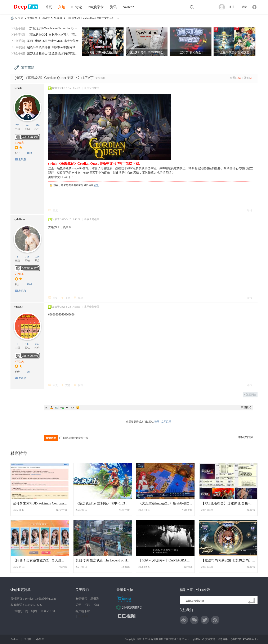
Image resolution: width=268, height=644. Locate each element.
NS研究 (46, 18)
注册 (232, 7)
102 (27, 344)
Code (72, 407)
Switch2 (128, 7)
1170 (37, 125)
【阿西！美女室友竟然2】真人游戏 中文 (43, 560)
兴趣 (62, 7)
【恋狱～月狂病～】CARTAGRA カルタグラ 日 (173, 560)
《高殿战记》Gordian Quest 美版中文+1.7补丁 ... (93, 18)
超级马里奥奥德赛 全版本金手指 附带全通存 (56, 47)
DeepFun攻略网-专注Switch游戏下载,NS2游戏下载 (12, 18)
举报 (250, 211)
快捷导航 (254, 7)
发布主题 (28, 67)
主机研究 (32, 18)
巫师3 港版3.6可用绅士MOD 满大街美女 (53, 41)
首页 (49, 7)
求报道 (95, 599)
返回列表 (251, 395)
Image (57, 407)
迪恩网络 (223, 639)
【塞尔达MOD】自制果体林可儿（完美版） (55, 35)
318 (27, 257)
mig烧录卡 (96, 7)
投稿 (96, 605)
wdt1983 (18, 307)
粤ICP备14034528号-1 (244, 639)
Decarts (18, 88)
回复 (96, 185)
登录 (244, 7)
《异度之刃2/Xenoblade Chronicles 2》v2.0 (54, 28)
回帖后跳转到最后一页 (74, 438)
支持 (68, 298)
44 (27, 125)
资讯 (113, 7)
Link (62, 407)
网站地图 (83, 616)
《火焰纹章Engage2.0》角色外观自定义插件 (171, 503)
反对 (80, 298)
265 (37, 344)
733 (17, 125)
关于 (78, 605)
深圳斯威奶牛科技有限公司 (166, 639)
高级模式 (246, 407)
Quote (67, 407)
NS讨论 (77, 7)
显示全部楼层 (92, 88)
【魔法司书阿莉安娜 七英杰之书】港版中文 (233, 560)
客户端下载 (83, 611)
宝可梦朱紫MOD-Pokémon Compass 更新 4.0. (45, 503)
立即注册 (166, 422)
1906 (37, 257)
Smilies (78, 407)
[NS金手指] (18, 28)
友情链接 (81, 599)
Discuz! (200, 639)
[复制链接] (100, 78)
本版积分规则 (246, 437)
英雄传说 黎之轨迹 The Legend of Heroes (105, 560)
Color (52, 407)
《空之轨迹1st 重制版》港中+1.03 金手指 (106, 503)
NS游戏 (58, 18)
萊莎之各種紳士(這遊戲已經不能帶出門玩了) (56, 54)
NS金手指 (61, 510)
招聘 (87, 605)
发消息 (22, 159)
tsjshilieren (19, 219)
